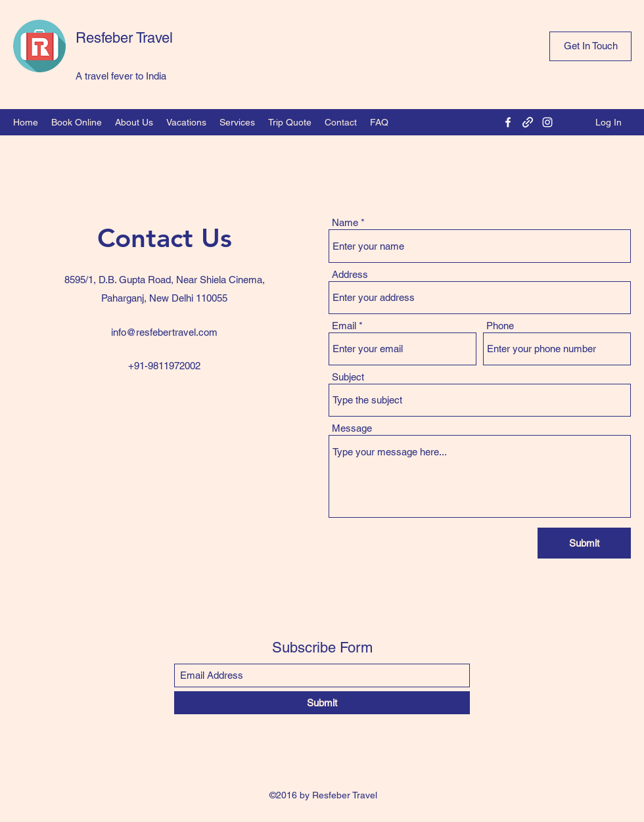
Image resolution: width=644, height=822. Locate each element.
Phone (500, 326)
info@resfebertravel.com (164, 332)
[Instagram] (547, 122)
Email (344, 326)
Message (352, 428)
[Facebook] (508, 122)
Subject (348, 377)
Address (350, 274)
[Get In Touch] (590, 46)
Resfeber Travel (124, 38)
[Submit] (584, 543)
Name (345, 222)
